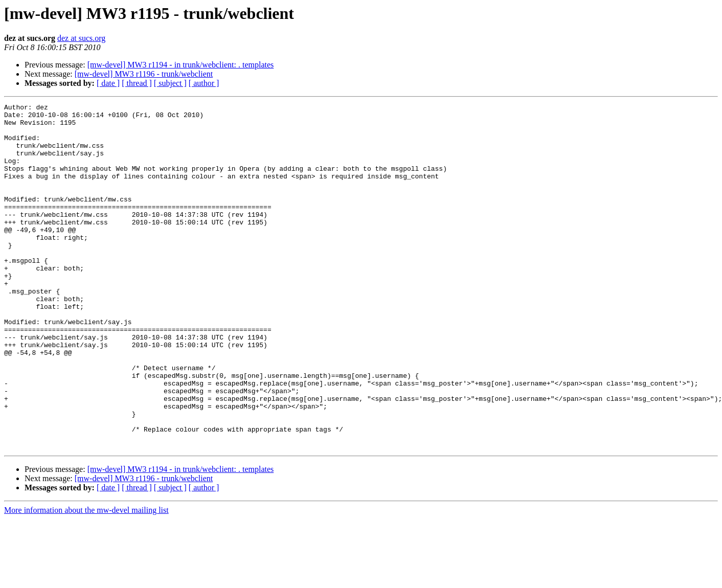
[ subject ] (170, 83)
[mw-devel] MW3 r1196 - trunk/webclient (144, 74)
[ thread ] (137, 83)
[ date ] (108, 83)
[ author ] (204, 83)
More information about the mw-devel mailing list (86, 579)
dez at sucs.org (81, 38)
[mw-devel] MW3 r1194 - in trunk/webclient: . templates (181, 65)
